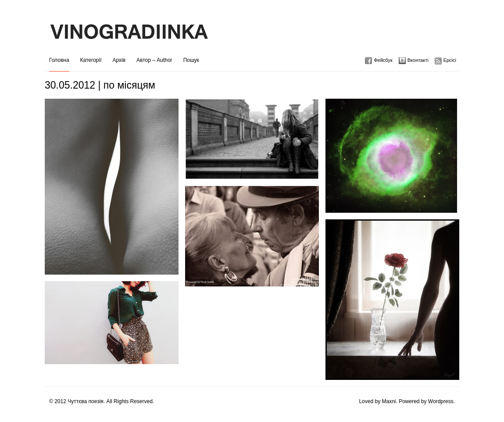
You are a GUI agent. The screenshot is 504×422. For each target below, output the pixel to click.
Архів (119, 60)
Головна (59, 60)
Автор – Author (154, 60)
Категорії (91, 60)
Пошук (191, 60)
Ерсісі (450, 60)
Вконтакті (418, 60)
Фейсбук (383, 60)
